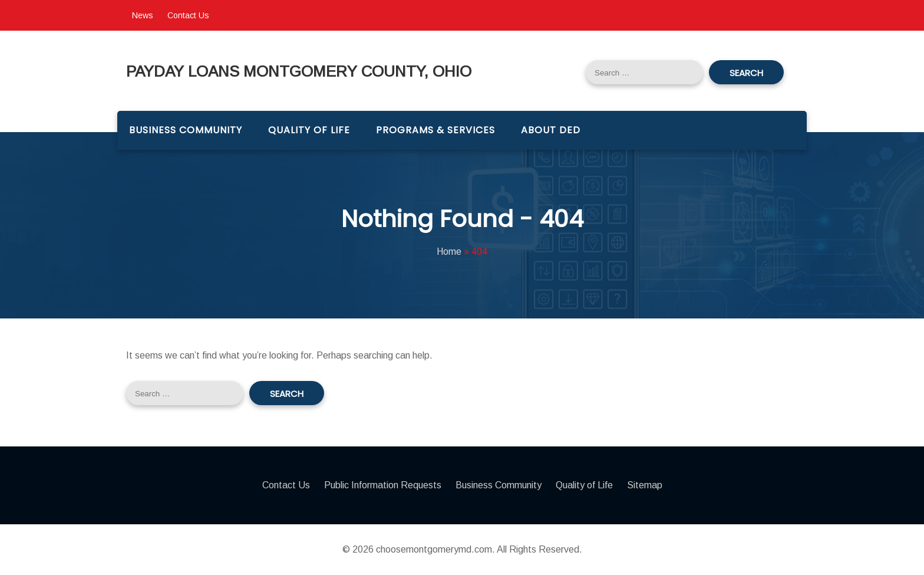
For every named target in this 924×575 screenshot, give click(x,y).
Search (746, 73)
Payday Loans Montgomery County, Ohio (299, 72)
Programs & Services (435, 130)
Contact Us (188, 15)
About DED (551, 130)
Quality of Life (309, 130)
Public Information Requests (383, 485)
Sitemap (645, 485)
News (143, 15)
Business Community (186, 130)
